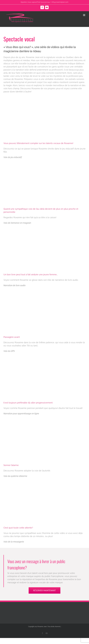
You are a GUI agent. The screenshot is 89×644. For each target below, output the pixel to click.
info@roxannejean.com (60, 2)
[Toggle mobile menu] (84, 15)
